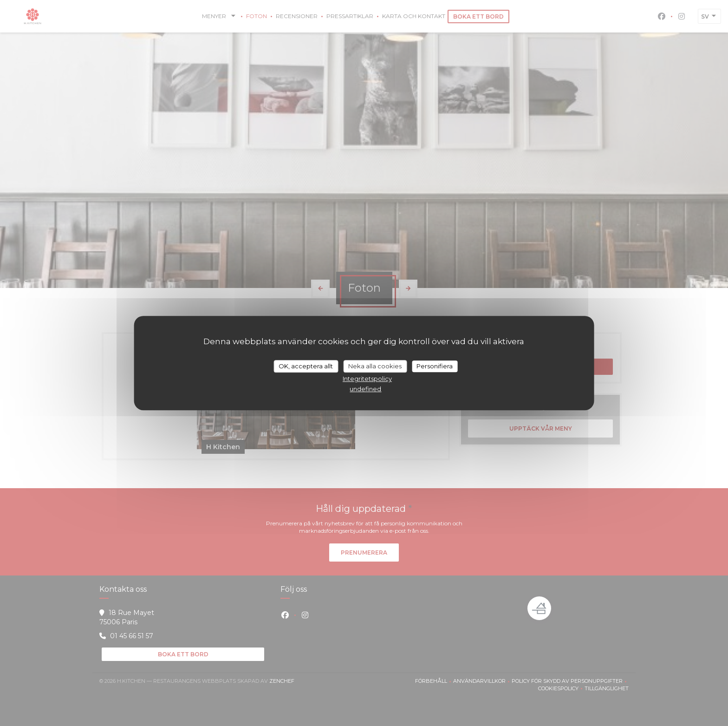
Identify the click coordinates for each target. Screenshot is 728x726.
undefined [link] (365, 389)
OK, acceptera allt (306, 366)
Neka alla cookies (375, 366)
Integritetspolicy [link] (367, 379)
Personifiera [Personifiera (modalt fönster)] (435, 366)
